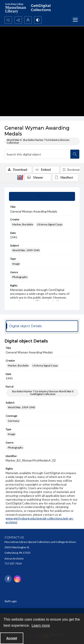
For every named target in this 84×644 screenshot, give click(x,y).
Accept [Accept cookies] (12, 638)
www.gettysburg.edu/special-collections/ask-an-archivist (40, 520)
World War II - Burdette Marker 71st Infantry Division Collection (38, 141)
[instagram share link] (17, 579)
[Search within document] (75, 154)
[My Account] (28, 20)
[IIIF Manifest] (65, 178)
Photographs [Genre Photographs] (20, 277)
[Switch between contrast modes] (38, 20)
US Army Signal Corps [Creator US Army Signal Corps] (50, 224)
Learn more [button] (41, 625)
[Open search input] (8, 20)
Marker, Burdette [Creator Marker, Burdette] (23, 224)
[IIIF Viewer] (38, 178)
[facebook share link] (8, 579)
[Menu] (75, 20)
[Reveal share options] (18, 20)
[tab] (42, 196)
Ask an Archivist (14, 559)
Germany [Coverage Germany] (14, 421)
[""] (42, 8)
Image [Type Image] (16, 264)
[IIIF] (20, 177)
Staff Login (11, 601)
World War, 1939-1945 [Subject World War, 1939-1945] (26, 250)
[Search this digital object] (38, 154)
